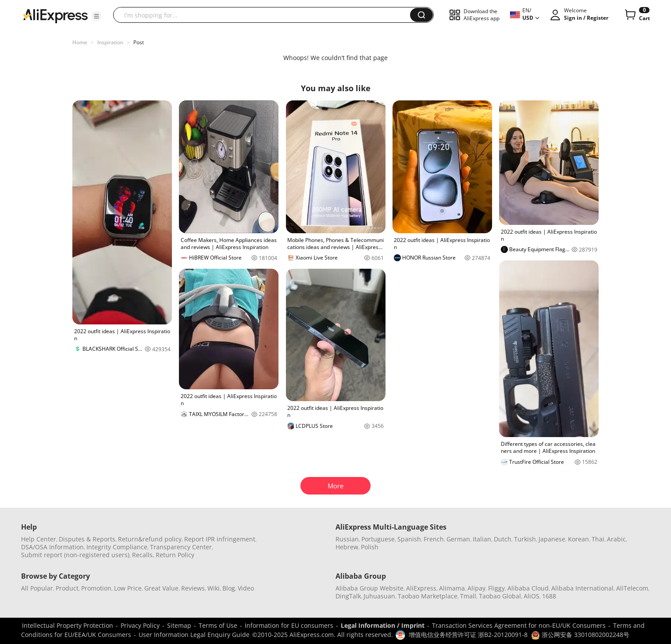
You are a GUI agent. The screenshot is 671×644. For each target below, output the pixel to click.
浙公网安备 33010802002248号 (580, 635)
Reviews (193, 588)
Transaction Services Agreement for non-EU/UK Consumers (519, 625)
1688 (549, 596)
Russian (347, 539)
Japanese (552, 539)
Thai (598, 539)
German (458, 539)
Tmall (468, 596)
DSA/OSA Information (52, 547)
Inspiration (110, 42)
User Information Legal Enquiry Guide (194, 635)
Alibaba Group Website (369, 588)
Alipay (476, 588)
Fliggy (496, 588)
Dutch (503, 539)
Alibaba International (582, 588)
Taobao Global (500, 596)
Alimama (452, 588)
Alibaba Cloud (528, 588)
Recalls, (143, 555)
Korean (578, 539)
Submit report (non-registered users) (75, 555)
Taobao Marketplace (428, 596)
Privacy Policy (140, 625)
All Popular (37, 588)
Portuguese (378, 539)
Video (246, 588)
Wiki (214, 588)
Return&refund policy (150, 539)
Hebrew (347, 547)
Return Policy (175, 555)
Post (139, 42)
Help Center (39, 539)
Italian (482, 539)
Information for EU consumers (289, 625)
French (434, 539)
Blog (229, 588)
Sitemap (179, 625)
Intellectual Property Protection (68, 625)
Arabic (616, 539)
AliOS (532, 596)
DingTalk (348, 596)
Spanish (409, 539)
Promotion (96, 588)
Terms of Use (218, 625)
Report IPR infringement (220, 539)
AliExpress (421, 588)
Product (67, 588)
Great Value (161, 588)
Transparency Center (181, 547)
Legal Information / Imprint (383, 625)
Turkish (525, 539)
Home (80, 42)
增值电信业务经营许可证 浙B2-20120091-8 (468, 635)
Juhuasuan (379, 596)
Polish (370, 547)
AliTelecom (632, 588)
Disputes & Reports (87, 539)
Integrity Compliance (117, 547)
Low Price (128, 588)
